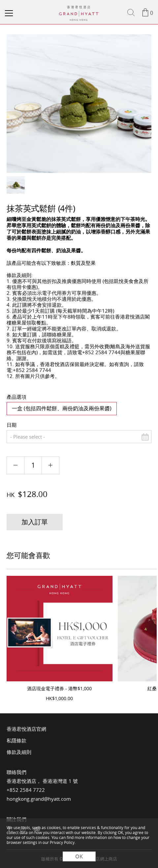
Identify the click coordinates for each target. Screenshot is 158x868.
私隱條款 (16, 740)
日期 (12, 425)
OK (79, 856)
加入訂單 (35, 522)
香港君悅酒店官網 (26, 729)
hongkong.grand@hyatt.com (39, 799)
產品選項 (16, 397)
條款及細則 (19, 752)
